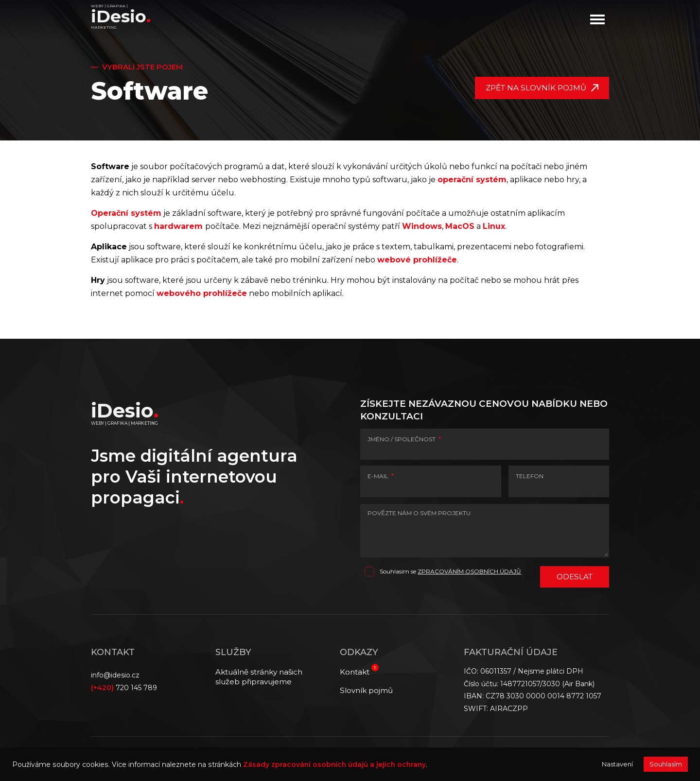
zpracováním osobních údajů (469, 571)
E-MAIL (381, 476)
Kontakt (355, 672)
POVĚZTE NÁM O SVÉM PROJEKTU (419, 513)
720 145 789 (124, 688)
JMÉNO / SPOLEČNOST (404, 439)
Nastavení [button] (617, 764)
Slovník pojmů (366, 690)
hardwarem (178, 226)
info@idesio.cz (115, 675)
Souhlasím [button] (666, 764)
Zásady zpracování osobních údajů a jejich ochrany (334, 764)
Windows (422, 226)
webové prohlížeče (417, 260)
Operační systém (126, 213)
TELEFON (530, 476)
